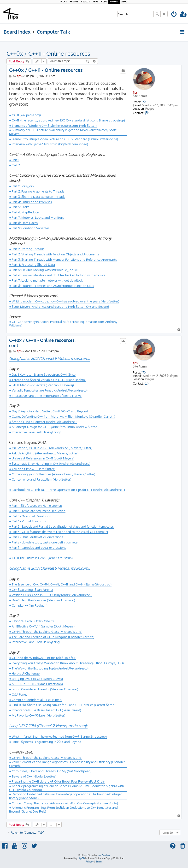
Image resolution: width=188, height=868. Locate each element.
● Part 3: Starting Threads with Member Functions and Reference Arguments (63, 259)
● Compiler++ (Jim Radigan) (28, 605)
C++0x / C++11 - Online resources (48, 53)
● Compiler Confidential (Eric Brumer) (35, 700)
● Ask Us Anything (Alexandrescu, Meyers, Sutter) (44, 453)
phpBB (81, 858)
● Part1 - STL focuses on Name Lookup (36, 506)
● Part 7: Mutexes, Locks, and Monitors (36, 217)
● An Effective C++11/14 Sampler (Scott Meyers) (42, 626)
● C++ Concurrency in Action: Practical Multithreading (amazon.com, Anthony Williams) (63, 323)
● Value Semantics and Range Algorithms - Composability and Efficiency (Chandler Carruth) (67, 764)
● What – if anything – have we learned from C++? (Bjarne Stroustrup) (58, 736)
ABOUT (125, 2)
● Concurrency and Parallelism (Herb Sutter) (40, 479)
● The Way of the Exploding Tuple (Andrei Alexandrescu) (49, 668)
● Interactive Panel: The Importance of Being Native (45, 396)
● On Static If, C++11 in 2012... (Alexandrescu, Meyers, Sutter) (51, 448)
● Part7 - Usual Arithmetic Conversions (36, 537)
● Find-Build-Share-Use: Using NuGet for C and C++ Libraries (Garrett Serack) (63, 705)
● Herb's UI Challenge (24, 673)
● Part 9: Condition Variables (29, 228)
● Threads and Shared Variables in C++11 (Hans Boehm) (47, 380)
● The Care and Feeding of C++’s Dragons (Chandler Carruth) (52, 637)
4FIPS (63, 2)
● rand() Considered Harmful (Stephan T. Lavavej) (44, 689)
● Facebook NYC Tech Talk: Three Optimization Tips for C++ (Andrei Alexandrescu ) (67, 490)
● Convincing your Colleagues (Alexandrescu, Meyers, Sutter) (52, 474)
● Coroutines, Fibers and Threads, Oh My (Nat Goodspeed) (50, 771)
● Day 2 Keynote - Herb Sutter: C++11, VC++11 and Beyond (49, 411)
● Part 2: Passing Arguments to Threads (37, 191)
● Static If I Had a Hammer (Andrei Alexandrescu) (43, 422)
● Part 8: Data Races (23, 223)
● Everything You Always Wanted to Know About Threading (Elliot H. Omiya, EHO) (66, 663)
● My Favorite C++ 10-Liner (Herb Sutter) (37, 715)
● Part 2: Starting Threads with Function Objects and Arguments (54, 254)
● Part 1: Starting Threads (27, 249)
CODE (104, 2)
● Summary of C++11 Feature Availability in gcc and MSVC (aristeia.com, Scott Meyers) (63, 132)
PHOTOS (74, 2)
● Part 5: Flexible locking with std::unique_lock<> (44, 270)
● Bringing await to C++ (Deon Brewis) (36, 679)
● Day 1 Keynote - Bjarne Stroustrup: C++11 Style (42, 374)
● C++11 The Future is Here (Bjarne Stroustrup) (41, 558)
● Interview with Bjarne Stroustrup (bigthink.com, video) (49, 144)
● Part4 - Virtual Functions (27, 521)
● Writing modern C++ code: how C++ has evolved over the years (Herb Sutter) (64, 301)
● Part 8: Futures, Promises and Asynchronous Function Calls (52, 286)
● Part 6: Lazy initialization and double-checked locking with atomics (57, 275)
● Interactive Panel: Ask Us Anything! (35, 432)
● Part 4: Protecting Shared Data (32, 265)
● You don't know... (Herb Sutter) (32, 469)
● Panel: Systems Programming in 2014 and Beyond (45, 742)
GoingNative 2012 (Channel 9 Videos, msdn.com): (50, 358)
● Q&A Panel (18, 694)
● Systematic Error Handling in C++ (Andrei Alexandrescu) (50, 464)
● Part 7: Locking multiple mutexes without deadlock (46, 280)
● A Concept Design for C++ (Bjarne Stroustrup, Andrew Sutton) (54, 427)
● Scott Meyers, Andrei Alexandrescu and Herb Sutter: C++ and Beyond (59, 307)
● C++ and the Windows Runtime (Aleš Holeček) (43, 658)
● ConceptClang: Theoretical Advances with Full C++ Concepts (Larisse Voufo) (64, 803)
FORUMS (114, 2)
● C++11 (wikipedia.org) (25, 115)
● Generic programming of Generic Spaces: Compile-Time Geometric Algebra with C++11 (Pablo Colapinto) (66, 788)
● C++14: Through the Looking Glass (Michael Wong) (46, 632)
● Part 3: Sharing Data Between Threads (37, 197)
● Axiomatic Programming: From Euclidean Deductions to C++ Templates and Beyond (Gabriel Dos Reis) (63, 809)
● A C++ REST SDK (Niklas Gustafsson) (36, 684)
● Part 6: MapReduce (24, 212)
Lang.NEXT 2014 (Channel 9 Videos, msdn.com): (48, 726)
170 (144, 102)
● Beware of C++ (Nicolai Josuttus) (33, 776)
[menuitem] (174, 15)
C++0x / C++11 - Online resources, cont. (42, 343)
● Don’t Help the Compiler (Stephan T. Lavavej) (42, 600)
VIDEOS (85, 2)
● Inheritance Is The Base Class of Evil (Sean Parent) (45, 710)
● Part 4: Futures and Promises (30, 202)
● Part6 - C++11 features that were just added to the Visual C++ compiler (59, 532)
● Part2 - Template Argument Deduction (37, 511)
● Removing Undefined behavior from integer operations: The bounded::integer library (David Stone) (65, 796)
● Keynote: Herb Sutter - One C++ (32, 621)
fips (135, 93)
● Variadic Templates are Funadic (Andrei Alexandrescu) (48, 390)
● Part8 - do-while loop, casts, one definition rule (43, 542)
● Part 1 (14, 160)
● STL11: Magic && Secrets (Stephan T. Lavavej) (41, 385)
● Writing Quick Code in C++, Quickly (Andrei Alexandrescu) (51, 595)
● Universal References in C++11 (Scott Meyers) (42, 458)
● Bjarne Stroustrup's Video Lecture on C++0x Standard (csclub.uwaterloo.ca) (64, 139)
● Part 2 (15, 165)
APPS (95, 2)
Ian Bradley (104, 855)
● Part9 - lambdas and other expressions (38, 548)
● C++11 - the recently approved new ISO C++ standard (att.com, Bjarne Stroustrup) (67, 120)
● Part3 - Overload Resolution (30, 516)
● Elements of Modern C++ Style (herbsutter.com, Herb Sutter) (53, 126)
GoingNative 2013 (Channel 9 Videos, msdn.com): (50, 568)
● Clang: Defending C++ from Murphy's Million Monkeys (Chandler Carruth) (62, 416)
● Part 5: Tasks (19, 207)
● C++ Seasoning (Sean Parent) (31, 590)
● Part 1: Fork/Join (21, 186)
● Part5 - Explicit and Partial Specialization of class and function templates (61, 526)
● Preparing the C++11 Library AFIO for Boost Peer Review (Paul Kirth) (57, 781)
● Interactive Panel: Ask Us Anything (34, 642)
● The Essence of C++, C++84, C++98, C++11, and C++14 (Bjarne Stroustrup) (60, 584)
